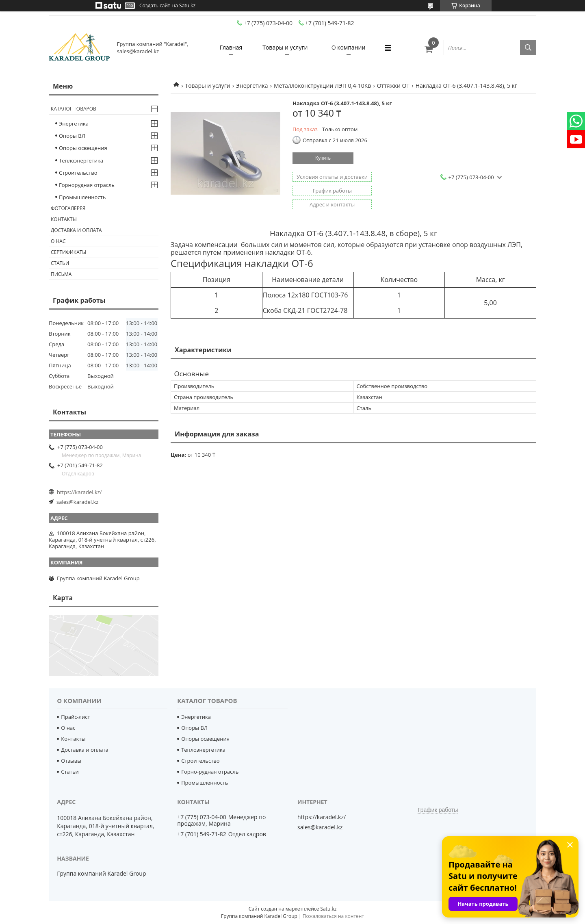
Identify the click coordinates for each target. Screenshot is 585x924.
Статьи (60, 263)
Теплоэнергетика (81, 161)
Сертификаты (69, 252)
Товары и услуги (285, 47)
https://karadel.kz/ (79, 492)
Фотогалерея (68, 208)
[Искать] (528, 48)
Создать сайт (155, 6)
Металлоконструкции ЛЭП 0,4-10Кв (322, 86)
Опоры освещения (83, 148)
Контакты (64, 219)
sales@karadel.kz (77, 502)
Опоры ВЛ (72, 136)
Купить (323, 158)
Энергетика (252, 86)
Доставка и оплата (76, 230)
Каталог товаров (74, 109)
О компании (349, 47)
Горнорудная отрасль (87, 185)
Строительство (78, 173)
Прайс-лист (75, 717)
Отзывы (71, 761)
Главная (231, 47)
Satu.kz (328, 909)
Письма (61, 274)
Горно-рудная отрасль (210, 772)
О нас (58, 241)
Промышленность (82, 197)
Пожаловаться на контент (333, 916)
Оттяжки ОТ (393, 86)
